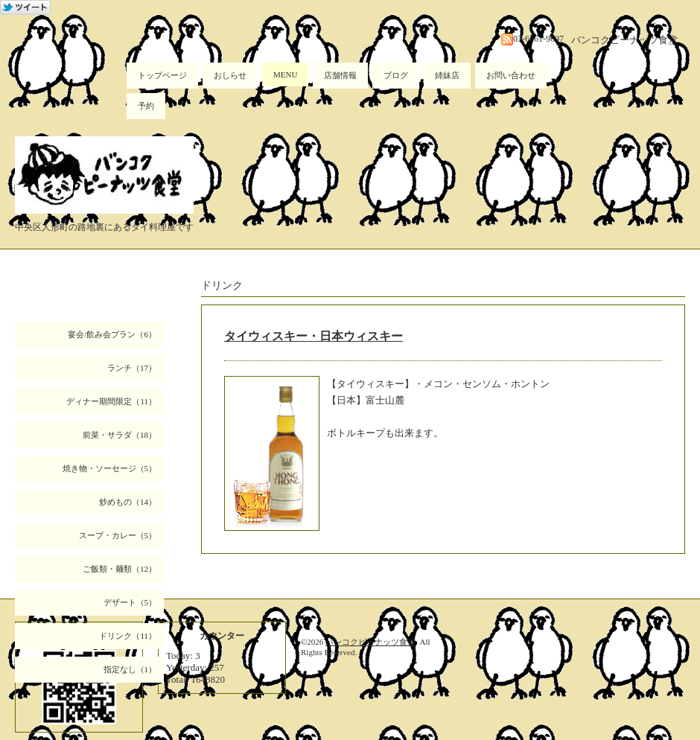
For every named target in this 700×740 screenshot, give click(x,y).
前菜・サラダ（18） (120, 435)
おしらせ (230, 75)
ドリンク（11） (128, 636)
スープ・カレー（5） (118, 535)
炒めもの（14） (128, 502)
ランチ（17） (132, 368)
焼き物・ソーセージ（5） (110, 468)
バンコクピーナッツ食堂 (370, 642)
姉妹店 (447, 75)
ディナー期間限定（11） (111, 401)
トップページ (162, 75)
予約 (146, 106)
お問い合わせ (511, 75)
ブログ (396, 75)
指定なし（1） (130, 669)
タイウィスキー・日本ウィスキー (314, 336)
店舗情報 (340, 75)
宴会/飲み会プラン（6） (112, 334)
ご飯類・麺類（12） (120, 569)
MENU (285, 74)
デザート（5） (130, 602)
